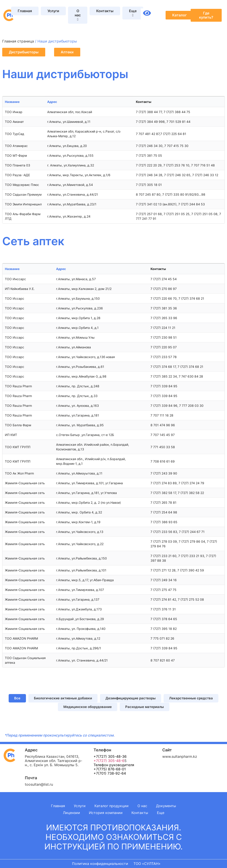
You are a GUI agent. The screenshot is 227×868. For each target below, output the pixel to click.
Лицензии (71, 813)
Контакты (105, 11)
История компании (106, 813)
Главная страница (18, 41)
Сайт (167, 750)
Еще (161, 813)
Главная (25, 11)
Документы (166, 806)
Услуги (53, 11)
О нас (142, 806)
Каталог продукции (112, 806)
